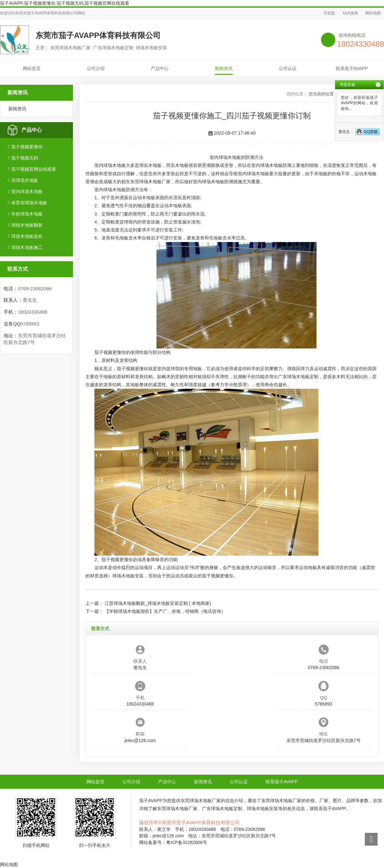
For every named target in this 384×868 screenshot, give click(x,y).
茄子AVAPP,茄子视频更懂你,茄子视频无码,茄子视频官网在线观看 (65, 3)
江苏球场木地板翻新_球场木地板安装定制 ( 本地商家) (158, 603)
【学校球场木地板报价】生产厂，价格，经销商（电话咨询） (165, 611)
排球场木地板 (25, 180)
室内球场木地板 (27, 192)
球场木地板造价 (27, 236)
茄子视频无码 (25, 158)
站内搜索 (350, 13)
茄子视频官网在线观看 (34, 169)
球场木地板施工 (27, 247)
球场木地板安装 (128, 576)
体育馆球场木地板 (29, 203)
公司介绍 (96, 68)
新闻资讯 (224, 68)
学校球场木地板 (27, 214)
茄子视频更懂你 (27, 147)
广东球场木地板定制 (298, 377)
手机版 (329, 13)
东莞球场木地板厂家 (150, 182)
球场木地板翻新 (27, 225)
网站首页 (32, 68)
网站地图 (373, 13)
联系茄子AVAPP (352, 68)
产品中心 (160, 68)
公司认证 (288, 68)
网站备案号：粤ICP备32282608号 (173, 842)
